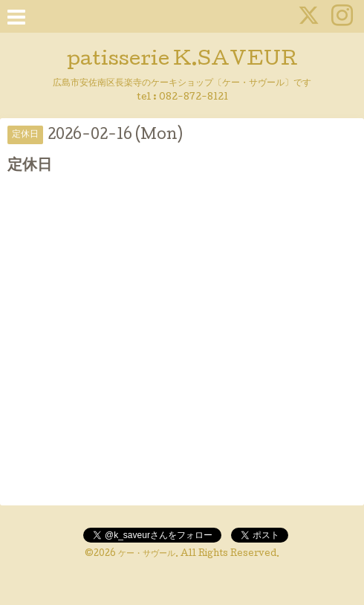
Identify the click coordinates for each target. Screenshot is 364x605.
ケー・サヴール (147, 554)
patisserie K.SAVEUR (182, 61)
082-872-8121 (194, 98)
